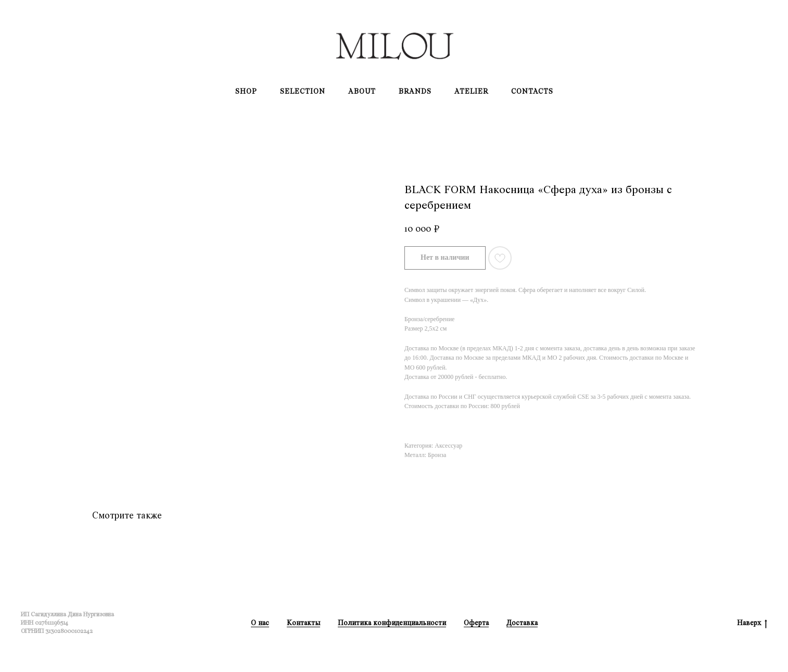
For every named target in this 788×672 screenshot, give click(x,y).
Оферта (476, 623)
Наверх (752, 623)
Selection (303, 91)
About (362, 91)
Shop (246, 91)
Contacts (532, 91)
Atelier (471, 91)
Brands (415, 91)
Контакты (303, 623)
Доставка (522, 623)
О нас (260, 623)
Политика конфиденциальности (392, 623)
